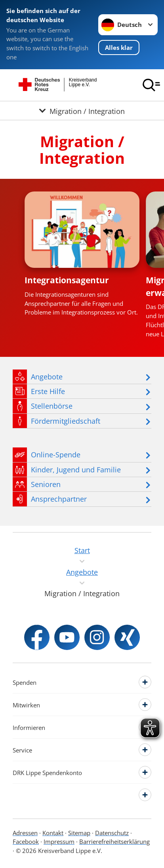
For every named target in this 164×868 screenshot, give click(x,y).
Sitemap (79, 833)
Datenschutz (112, 833)
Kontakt (53, 833)
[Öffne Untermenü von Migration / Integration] (82, 111)
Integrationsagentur (67, 280)
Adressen (25, 833)
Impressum (59, 841)
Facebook (26, 841)
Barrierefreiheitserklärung (114, 841)
